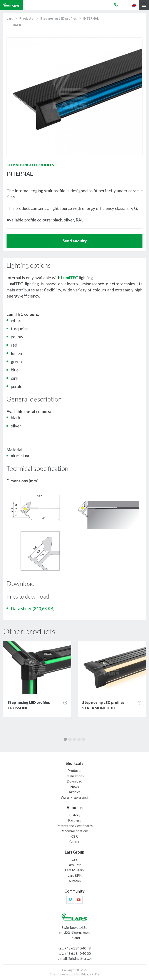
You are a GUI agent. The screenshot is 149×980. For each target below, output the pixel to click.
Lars (10, 18)
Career (74, 841)
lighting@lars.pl (80, 958)
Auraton (75, 881)
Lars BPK (75, 875)
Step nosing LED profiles (59, 18)
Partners (74, 820)
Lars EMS (74, 865)
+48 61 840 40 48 (78, 948)
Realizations (75, 776)
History (74, 815)
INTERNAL (91, 18)
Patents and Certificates (75, 826)
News (75, 787)
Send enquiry (75, 241)
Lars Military (75, 870)
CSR (74, 836)
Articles (75, 792)
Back (14, 25)
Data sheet (33, 608)
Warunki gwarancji (75, 797)
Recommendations (75, 831)
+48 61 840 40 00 (78, 953)
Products (26, 18)
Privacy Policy (90, 974)
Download (74, 781)
